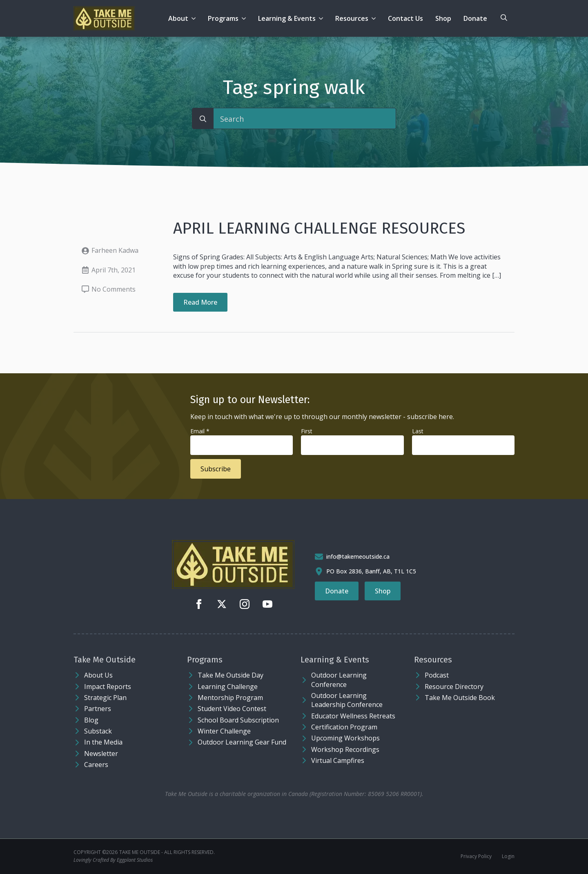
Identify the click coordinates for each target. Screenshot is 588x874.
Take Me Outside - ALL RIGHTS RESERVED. (167, 852)
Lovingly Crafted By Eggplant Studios (113, 860)
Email (200, 431)
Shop (443, 18)
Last (418, 431)
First (307, 431)
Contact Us (405, 18)
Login (508, 856)
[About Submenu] (195, 18)
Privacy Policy (476, 856)
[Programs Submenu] (245, 18)
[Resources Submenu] (375, 18)
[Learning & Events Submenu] (322, 18)
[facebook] (199, 604)
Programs (223, 18)
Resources (352, 18)
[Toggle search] (504, 18)
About (178, 18)
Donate (475, 18)
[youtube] (267, 604)
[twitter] (222, 604)
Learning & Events (287, 18)
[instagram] (245, 604)
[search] (203, 119)
